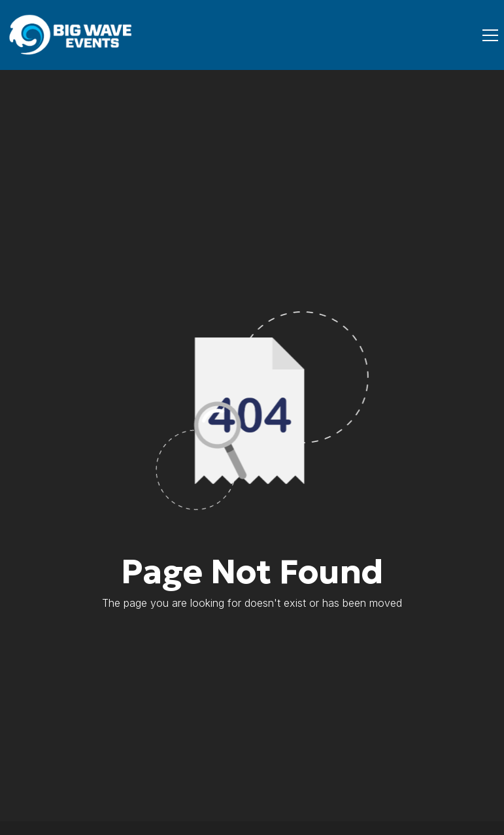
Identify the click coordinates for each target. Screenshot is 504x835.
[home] (72, 35)
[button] (488, 35)
